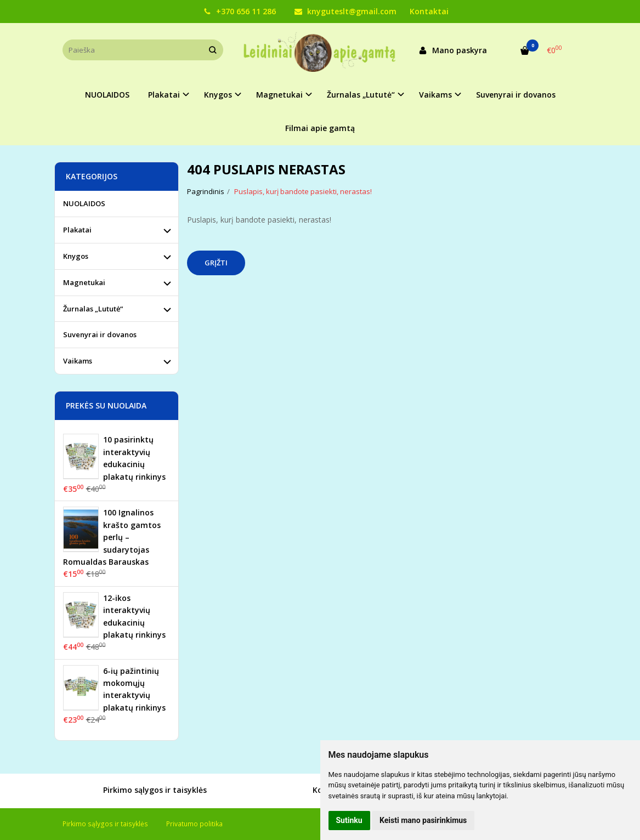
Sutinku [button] (349, 820)
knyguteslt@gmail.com (346, 11)
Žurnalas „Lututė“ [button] (361, 95)
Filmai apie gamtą (320, 128)
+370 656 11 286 (240, 11)
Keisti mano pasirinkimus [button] (423, 820)
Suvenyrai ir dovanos (516, 95)
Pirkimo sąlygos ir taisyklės (143, 791)
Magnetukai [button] (279, 95)
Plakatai (77, 230)
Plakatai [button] (164, 95)
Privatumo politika (194, 824)
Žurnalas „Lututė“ (93, 309)
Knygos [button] (218, 95)
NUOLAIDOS (107, 95)
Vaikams (78, 361)
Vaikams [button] (435, 95)
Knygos (76, 256)
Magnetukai (84, 282)
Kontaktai (429, 11)
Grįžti (216, 263)
